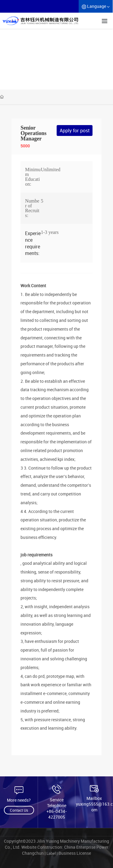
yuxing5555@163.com (94, 807)
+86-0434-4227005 (57, 814)
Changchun (33, 853)
